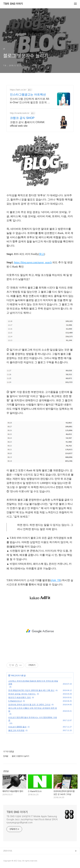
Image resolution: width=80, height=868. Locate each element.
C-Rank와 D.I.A (15, 701)
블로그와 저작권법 (16, 730)
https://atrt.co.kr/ (18, 90)
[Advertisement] (40, 631)
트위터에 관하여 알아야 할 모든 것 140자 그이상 (29, 705)
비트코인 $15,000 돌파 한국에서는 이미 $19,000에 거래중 (33, 719)
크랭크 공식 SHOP (22, 118)
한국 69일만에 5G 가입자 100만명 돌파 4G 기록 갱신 (31, 690)
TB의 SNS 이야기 (13, 4)
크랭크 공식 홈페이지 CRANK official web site (27, 124)
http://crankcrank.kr (20, 113)
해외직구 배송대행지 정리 (20, 697)
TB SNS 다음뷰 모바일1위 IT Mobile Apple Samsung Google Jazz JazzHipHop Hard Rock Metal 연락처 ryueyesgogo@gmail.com (32, 819)
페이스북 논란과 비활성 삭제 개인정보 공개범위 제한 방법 (33, 710)
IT (9, 676)
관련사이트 (8, 851)
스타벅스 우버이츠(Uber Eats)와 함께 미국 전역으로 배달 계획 (33, 682)
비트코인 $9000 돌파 (17, 727)
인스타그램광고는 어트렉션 (28, 95)
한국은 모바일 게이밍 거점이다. (22, 694)
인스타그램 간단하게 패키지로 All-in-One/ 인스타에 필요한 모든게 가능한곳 (30, 101)
